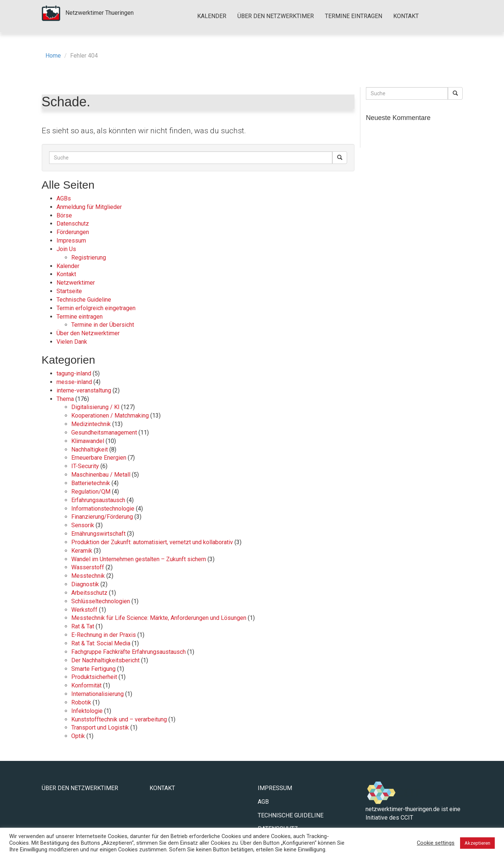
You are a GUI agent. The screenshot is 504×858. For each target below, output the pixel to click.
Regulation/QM (91, 492)
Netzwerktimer (76, 283)
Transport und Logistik (100, 727)
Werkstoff (84, 610)
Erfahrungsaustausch (98, 500)
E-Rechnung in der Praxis (104, 635)
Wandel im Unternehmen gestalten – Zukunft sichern (139, 559)
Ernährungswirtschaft (98, 534)
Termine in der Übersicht (103, 325)
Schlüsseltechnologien (101, 601)
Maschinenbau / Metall (101, 475)
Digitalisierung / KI (95, 407)
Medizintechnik (91, 424)
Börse (64, 215)
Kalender (212, 16)
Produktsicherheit (94, 677)
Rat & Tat (83, 626)
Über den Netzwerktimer (276, 16)
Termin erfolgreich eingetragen (96, 308)
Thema (65, 399)
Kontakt (406, 16)
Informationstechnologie (103, 509)
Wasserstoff (88, 567)
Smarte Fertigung (93, 669)
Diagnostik (85, 584)
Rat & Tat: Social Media (101, 643)
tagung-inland (74, 373)
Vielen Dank (72, 342)
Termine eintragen (354, 16)
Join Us (66, 249)
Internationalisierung (97, 694)
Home (53, 56)
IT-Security (85, 466)
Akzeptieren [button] (477, 843)
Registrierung (89, 258)
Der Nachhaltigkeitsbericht (105, 660)
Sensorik (83, 525)
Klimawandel (88, 441)
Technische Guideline (84, 300)
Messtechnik (88, 576)
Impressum (71, 241)
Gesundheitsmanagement (104, 433)
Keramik (82, 551)
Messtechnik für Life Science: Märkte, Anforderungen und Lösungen (159, 618)
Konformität (86, 685)
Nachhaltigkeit (90, 449)
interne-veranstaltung (84, 390)
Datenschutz (73, 224)
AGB (263, 802)
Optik (78, 736)
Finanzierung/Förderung (102, 517)
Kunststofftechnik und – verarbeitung (119, 719)
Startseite (69, 291)
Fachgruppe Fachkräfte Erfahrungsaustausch (128, 652)
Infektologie (87, 711)
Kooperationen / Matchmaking (110, 416)
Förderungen (73, 232)
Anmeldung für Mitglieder (89, 207)
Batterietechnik (91, 483)
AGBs (64, 198)
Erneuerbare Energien (99, 458)
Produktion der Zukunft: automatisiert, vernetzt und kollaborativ (152, 542)
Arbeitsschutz (89, 593)
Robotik (81, 702)
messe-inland (74, 382)
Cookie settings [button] (436, 843)
